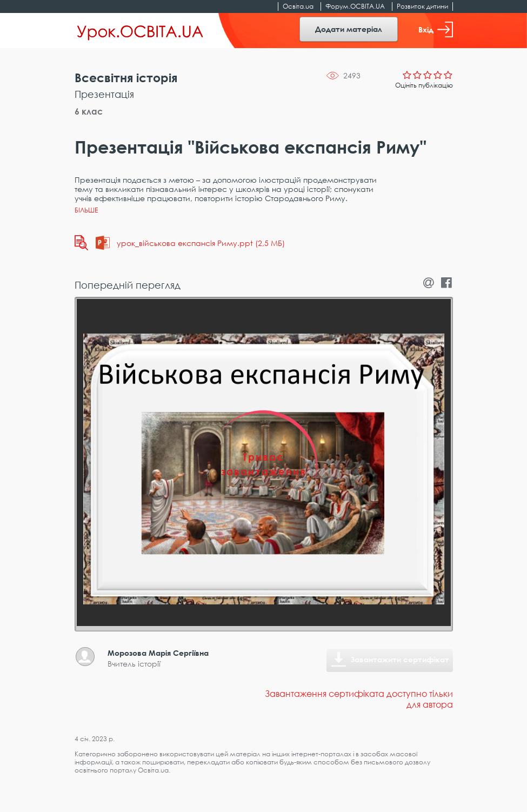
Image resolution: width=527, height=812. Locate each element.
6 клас (89, 111)
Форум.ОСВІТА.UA (355, 6)
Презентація (104, 94)
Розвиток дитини (422, 6)
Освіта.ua (298, 6)
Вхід (436, 29)
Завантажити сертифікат (400, 659)
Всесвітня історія (126, 78)
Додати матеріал (349, 29)
